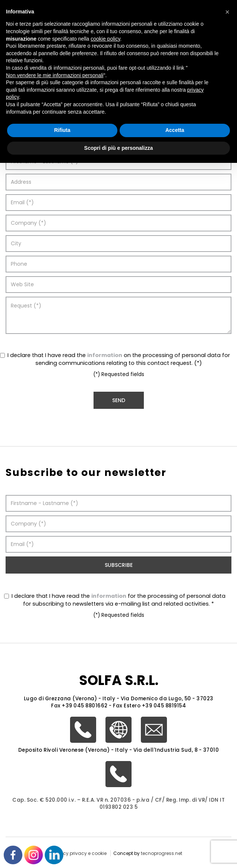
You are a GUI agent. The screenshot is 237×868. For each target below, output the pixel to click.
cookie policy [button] (105, 39)
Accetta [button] (175, 130)
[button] (227, 12)
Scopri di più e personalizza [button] (118, 148)
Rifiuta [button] (62, 130)
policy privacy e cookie (81, 853)
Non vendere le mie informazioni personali (55, 75)
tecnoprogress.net (162, 853)
